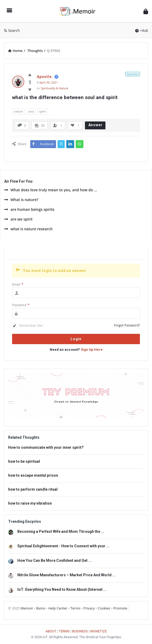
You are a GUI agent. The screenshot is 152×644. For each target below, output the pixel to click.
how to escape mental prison (33, 475)
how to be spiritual (24, 461)
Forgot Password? (127, 325)
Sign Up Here (92, 350)
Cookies (104, 608)
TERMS (64, 631)
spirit (43, 111)
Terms (75, 608)
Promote (120, 608)
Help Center (58, 608)
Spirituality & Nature (55, 88)
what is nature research (28, 229)
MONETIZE (98, 631)
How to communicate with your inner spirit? (46, 447)
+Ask (142, 30)
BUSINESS (80, 631)
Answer (95, 125)
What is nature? (21, 200)
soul (31, 111)
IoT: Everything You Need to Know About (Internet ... (62, 589)
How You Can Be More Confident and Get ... (54, 560)
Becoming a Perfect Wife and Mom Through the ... (61, 531)
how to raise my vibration (30, 503)
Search (12, 30)
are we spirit (18, 219)
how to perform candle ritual (33, 489)
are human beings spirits (29, 209)
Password (21, 305)
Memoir (27, 608)
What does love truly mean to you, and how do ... (51, 190)
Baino (41, 608)
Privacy (89, 608)
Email (18, 284)
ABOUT (51, 631)
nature (18, 111)
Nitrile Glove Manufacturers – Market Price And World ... (66, 575)
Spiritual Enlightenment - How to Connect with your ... (63, 546)
